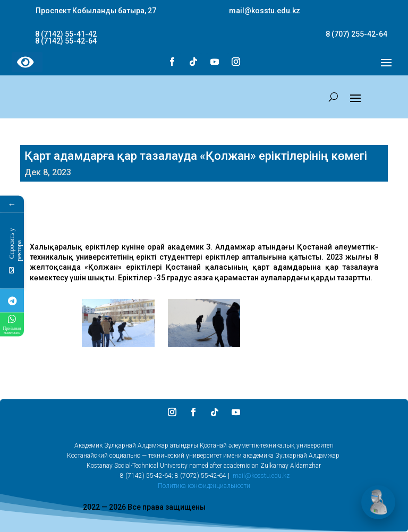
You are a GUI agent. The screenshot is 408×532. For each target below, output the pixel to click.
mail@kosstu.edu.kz (261, 476)
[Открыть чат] (378, 502)
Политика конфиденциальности (204, 486)
